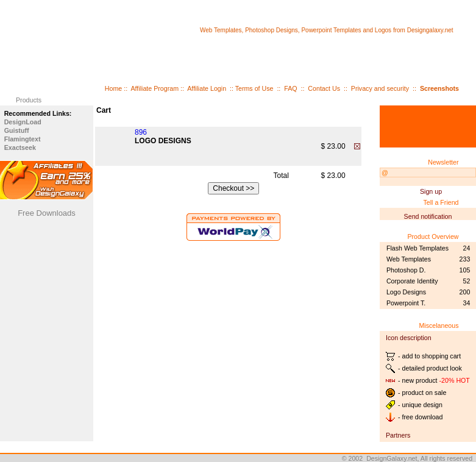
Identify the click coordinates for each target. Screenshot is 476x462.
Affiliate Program (155, 88)
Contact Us (324, 88)
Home (113, 88)
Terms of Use (254, 88)
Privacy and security (380, 88)
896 (141, 132)
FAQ (290, 88)
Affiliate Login (207, 88)
